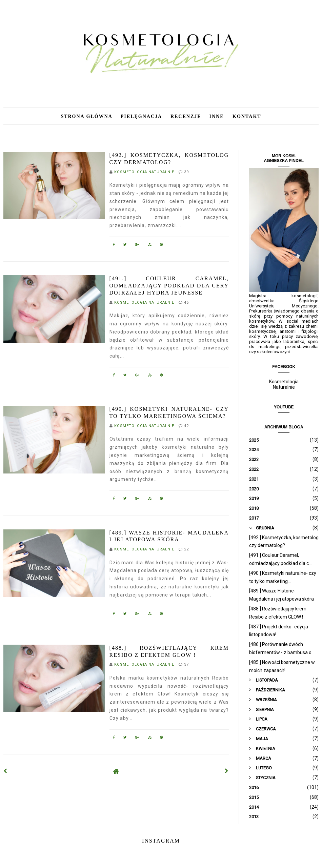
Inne (218, 116)
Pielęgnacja (142, 116)
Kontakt (247, 116)
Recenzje (186, 116)
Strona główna (86, 116)
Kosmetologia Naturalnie (284, 384)
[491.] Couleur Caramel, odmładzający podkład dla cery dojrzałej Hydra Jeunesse (169, 286)
